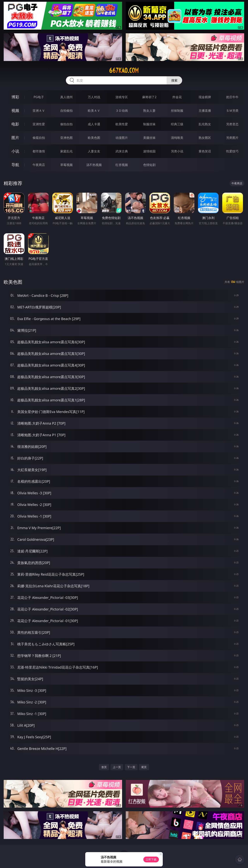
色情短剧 (149, 165)
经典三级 (177, 124)
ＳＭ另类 (232, 111)
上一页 (117, 767)
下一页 (131, 767)
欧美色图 (94, 138)
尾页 (144, 767)
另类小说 (177, 151)
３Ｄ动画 (122, 111)
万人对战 (94, 97)
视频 (15, 110)
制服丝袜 (149, 124)
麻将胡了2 (149, 97)
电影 (15, 124)
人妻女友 (94, 151)
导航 (15, 165)
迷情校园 (149, 151)
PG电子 (39, 97)
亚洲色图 (66, 138)
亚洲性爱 (39, 124)
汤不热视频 (94, 165)
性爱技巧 (232, 151)
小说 (15, 151)
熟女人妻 (149, 111)
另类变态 (232, 124)
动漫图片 (122, 138)
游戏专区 (122, 97)
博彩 (15, 97)
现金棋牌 (205, 97)
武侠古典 (122, 151)
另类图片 (232, 138)
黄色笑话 (205, 151)
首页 (104, 767)
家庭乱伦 (66, 151)
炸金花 (177, 97)
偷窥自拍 (39, 138)
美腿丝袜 (149, 138)
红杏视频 (122, 165)
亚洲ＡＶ (39, 111)
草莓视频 (66, 165)
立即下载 (151, 859)
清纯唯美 (177, 138)
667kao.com (124, 70)
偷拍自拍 (66, 124)
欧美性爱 (122, 124)
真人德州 (66, 97)
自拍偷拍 (66, 111)
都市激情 (39, 151)
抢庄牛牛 (232, 97)
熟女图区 (205, 138)
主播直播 (205, 111)
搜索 (174, 80)
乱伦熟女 (205, 124)
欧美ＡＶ (94, 111)
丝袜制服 (177, 111)
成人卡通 (94, 124)
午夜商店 (39, 165)
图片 (15, 138)
